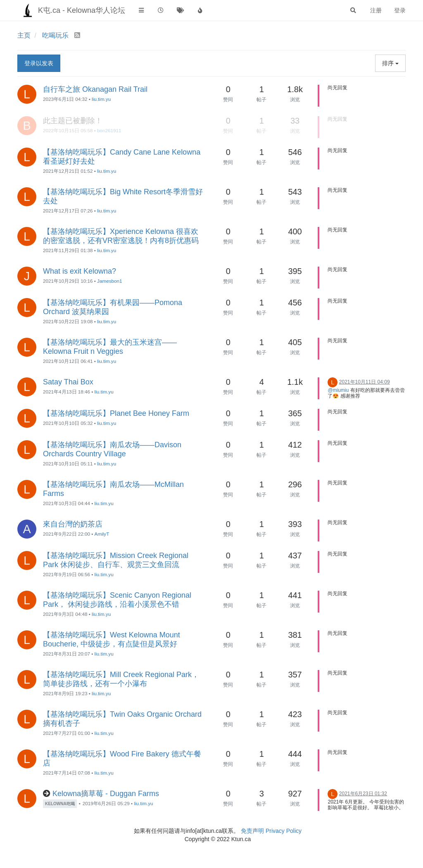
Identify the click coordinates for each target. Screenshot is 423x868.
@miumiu (338, 390)
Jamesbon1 (109, 281)
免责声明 (252, 831)
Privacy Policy (284, 831)
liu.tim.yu (101, 99)
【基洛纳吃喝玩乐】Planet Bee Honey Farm (116, 413)
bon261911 (109, 130)
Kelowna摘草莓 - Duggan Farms (106, 794)
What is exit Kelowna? (80, 271)
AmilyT (102, 534)
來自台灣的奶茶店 (73, 524)
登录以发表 (39, 63)
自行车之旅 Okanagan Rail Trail (95, 89)
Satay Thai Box (68, 382)
